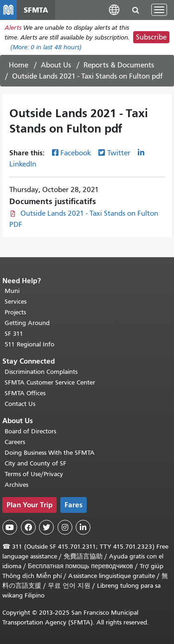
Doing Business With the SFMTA (50, 453)
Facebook (76, 153)
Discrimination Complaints (41, 372)
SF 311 (14, 334)
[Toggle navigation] (159, 10)
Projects (15, 312)
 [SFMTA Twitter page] (46, 527)
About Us (56, 65)
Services (16, 302)
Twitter (119, 153)
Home (19, 65)
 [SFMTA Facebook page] (28, 527)
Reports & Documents (119, 65)
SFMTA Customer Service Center (50, 382)
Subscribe (151, 37)
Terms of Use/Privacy (34, 474)
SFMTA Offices (25, 393)
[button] (114, 10)
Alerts (13, 28)
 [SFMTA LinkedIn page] (83, 527)
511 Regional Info (29, 344)
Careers (15, 442)
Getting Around (27, 323)
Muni (12, 291)
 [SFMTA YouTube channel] (10, 527)
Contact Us (20, 404)
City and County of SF (35, 463)
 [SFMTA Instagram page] (65, 527)
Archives (16, 485)
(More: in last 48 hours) (46, 47)
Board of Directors (30, 431)
